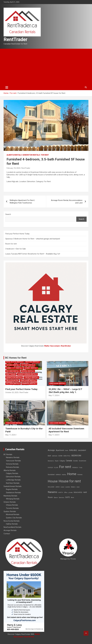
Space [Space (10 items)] (56, 497)
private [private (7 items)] (71, 492)
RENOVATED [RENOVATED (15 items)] (78, 492)
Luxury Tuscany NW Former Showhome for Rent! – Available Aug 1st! (33, 254)
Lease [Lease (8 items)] (62, 487)
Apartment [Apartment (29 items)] (60, 450)
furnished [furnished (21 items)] (51, 474)
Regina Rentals (28, 371)
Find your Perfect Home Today (17, 234)
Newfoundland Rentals (12, 527)
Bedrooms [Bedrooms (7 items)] (51, 461)
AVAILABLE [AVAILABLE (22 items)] (73, 450)
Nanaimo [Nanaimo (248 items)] (53, 492)
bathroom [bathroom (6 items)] (55, 456)
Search (8, 214)
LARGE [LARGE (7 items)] (57, 487)
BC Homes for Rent (16, 358)
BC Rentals (8, 454)
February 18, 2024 (13, 168)
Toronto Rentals (31, 377)
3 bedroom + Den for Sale (16, 249)
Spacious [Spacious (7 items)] (62, 498)
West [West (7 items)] (72, 498)
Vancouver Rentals (28, 380)
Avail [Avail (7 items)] (67, 450)
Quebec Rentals (31, 368)
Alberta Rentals (14, 155)
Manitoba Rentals (10, 496)
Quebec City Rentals (14, 368)
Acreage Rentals (10, 530)
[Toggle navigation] (7, 87)
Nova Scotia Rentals (15, 362)
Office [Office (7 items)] (66, 492)
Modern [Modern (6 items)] (73, 487)
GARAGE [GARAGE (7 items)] (58, 475)
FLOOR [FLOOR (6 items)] (56, 468)
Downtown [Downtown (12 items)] (83, 461)
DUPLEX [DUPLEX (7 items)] (50, 468)
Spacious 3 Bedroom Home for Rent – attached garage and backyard (33, 239)
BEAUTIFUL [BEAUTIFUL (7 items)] (67, 456)
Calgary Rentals (12, 473)
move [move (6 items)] (78, 487)
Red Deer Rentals (13, 371)
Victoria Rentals (13, 383)
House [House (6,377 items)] (53, 481)
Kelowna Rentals (13, 467)
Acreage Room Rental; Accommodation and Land (67, 202)
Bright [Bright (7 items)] (57, 461)
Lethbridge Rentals (13, 480)
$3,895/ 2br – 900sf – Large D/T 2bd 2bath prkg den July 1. (65, 391)
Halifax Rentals (12, 524)
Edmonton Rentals (31, 155)
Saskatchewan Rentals (27, 374)
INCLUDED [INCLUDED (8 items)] (51, 487)
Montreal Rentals (13, 514)
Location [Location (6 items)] (68, 487)
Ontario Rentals (13, 365)
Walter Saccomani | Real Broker (58, 346)
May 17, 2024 (54, 395)
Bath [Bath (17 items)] (49, 456)
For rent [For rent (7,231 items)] (65, 467)
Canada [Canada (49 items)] (69, 461)
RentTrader (16, 39)
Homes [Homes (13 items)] (80, 475)
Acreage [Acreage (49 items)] (51, 450)
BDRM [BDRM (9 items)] (60, 456)
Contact (7, 534)
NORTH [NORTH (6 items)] (61, 492)
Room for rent (11, 244)
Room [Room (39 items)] (50, 497)
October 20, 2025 (12, 392)
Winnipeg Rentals (29, 383)
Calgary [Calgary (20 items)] (62, 461)
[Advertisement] (46, 67)
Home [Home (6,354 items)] (72, 474)
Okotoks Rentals (32, 362)
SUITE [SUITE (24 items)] (68, 497)
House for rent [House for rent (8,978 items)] (70, 481)
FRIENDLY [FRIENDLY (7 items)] (75, 468)
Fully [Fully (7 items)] (81, 468)
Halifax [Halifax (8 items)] (64, 475)
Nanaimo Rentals (13, 457)
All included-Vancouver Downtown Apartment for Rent (66, 430)
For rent (45, 155)
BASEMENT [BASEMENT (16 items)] (82, 450)
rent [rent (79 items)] (85, 492)
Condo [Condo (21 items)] (75, 461)
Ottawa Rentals (28, 365)
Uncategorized (12, 380)
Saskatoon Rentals (14, 377)
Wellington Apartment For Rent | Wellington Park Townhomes (22, 202)
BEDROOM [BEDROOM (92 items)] (76, 456)
